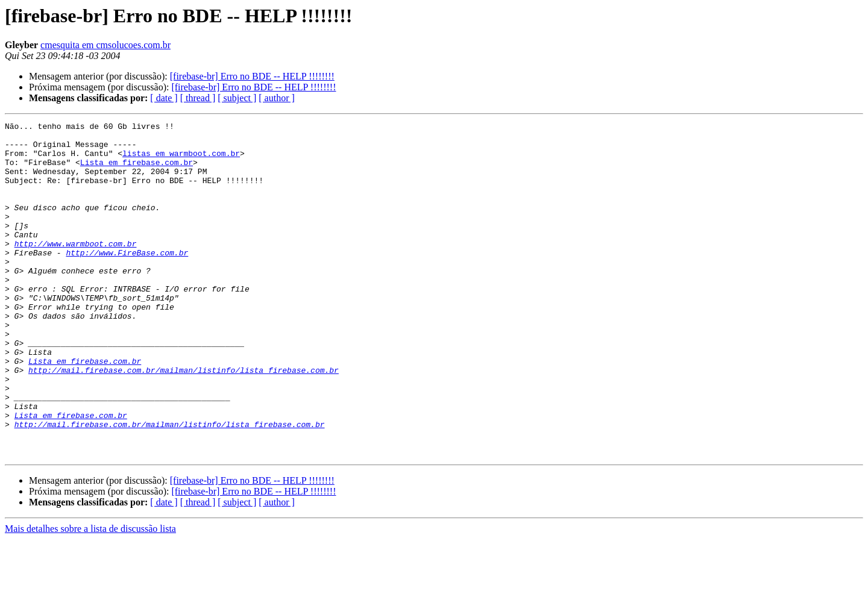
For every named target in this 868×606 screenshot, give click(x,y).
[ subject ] (237, 98)
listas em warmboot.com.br (181, 160)
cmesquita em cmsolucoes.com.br (105, 45)
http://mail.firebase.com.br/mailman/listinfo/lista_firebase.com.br (184, 420)
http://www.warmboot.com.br (76, 269)
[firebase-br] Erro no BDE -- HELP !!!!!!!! (252, 76)
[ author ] (277, 98)
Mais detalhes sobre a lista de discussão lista (90, 595)
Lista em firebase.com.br (137, 171)
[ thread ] (198, 98)
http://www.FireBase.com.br (127, 280)
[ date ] (164, 98)
